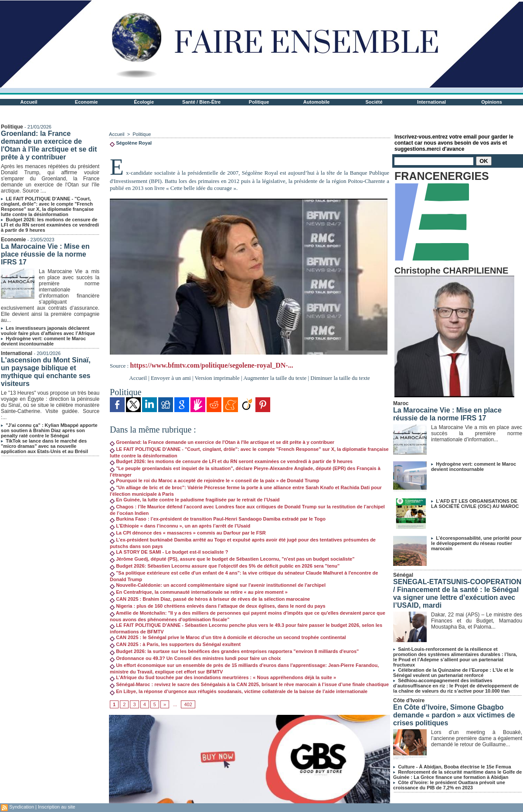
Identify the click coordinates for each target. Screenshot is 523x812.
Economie (87, 102)
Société (374, 102)
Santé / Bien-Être (201, 102)
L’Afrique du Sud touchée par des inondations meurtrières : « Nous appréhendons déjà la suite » (223, 677)
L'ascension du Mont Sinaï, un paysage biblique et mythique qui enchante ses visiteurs (46, 372)
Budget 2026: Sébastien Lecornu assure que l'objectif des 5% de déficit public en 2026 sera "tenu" (225, 566)
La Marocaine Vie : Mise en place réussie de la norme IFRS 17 (45, 254)
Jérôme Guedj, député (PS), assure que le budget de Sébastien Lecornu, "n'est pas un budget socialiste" (232, 559)
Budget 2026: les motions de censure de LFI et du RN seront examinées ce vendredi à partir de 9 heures (50, 225)
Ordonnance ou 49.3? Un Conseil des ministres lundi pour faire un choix (195, 658)
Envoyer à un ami (171, 378)
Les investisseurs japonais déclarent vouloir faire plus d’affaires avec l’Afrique (48, 331)
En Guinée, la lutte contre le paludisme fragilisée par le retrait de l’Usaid (195, 500)
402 (188, 704)
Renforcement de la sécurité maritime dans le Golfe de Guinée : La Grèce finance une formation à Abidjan (457, 775)
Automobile (317, 102)
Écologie (144, 102)
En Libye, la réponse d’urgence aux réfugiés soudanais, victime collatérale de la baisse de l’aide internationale (239, 691)
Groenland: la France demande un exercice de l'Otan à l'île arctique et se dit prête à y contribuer (49, 145)
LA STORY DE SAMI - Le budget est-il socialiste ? (169, 552)
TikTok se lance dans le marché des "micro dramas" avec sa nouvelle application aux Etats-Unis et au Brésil (44, 446)
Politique (259, 102)
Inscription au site (57, 807)
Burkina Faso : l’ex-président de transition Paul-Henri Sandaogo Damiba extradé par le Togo (218, 519)
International (431, 102)
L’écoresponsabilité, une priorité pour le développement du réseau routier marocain (476, 543)
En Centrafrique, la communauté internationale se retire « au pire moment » (199, 592)
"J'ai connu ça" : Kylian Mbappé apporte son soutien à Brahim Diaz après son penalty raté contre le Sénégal (49, 430)
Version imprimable (217, 378)
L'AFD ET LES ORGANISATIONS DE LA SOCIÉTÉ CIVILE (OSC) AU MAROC (475, 504)
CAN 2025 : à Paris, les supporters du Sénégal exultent (175, 644)
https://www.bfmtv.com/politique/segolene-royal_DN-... (211, 365)
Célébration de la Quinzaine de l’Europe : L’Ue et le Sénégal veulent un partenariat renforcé (453, 673)
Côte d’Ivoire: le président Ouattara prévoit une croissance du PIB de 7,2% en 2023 (449, 785)
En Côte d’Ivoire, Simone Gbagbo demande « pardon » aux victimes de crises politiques (454, 715)
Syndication (22, 807)
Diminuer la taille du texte (340, 378)
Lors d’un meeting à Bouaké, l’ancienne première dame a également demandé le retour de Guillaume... (477, 738)
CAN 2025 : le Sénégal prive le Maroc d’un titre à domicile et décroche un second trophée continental (228, 637)
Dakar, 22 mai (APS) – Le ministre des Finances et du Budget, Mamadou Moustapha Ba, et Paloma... (477, 621)
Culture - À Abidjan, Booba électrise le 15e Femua (454, 767)
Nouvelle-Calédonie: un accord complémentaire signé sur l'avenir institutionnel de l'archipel (218, 585)
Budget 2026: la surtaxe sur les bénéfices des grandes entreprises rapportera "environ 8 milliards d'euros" (234, 651)
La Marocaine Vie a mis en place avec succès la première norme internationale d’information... (477, 433)
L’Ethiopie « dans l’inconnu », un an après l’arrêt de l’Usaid (180, 526)
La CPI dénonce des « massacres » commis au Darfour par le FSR (188, 533)
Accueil (29, 102)
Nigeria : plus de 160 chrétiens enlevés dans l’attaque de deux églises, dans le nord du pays (218, 606)
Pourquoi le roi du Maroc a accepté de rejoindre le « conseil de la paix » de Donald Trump (214, 480)
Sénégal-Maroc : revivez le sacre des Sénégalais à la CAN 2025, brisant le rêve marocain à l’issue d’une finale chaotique (249, 684)
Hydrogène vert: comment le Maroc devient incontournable (43, 341)
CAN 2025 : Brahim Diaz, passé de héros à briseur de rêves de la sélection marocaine (210, 599)
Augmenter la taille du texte (275, 378)
